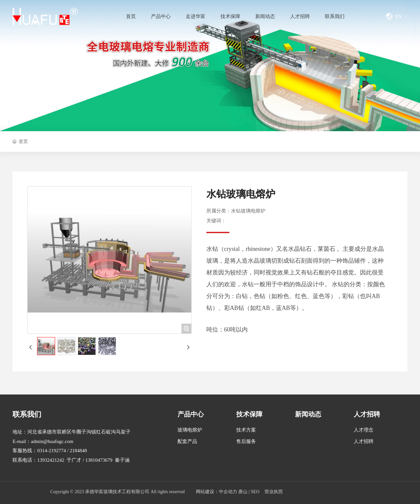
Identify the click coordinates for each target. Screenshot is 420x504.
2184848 (79, 451)
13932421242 (51, 460)
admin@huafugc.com (52, 441)
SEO (255, 492)
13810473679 (99, 460)
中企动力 (228, 492)
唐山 (243, 492)
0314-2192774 (52, 451)
